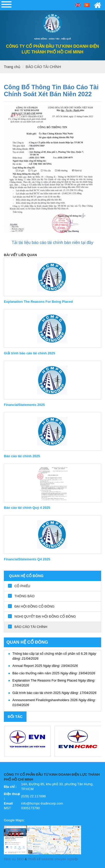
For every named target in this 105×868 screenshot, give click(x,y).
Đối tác (15, 717)
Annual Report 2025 (45, 666)
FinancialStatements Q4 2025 (27, 559)
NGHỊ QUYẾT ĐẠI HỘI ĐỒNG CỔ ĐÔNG (45, 616)
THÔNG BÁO (24, 596)
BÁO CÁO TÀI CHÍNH (43, 67)
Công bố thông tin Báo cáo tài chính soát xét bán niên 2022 (51, 90)
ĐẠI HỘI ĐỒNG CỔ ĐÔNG (34, 606)
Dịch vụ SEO (14, 859)
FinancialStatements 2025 (24, 405)
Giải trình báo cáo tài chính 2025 (54, 693)
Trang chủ (12, 67)
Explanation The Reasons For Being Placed (38, 302)
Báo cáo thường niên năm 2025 (54, 673)
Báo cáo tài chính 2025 (22, 456)
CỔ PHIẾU (22, 586)
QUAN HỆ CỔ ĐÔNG (26, 576)
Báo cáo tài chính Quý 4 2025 (27, 508)
